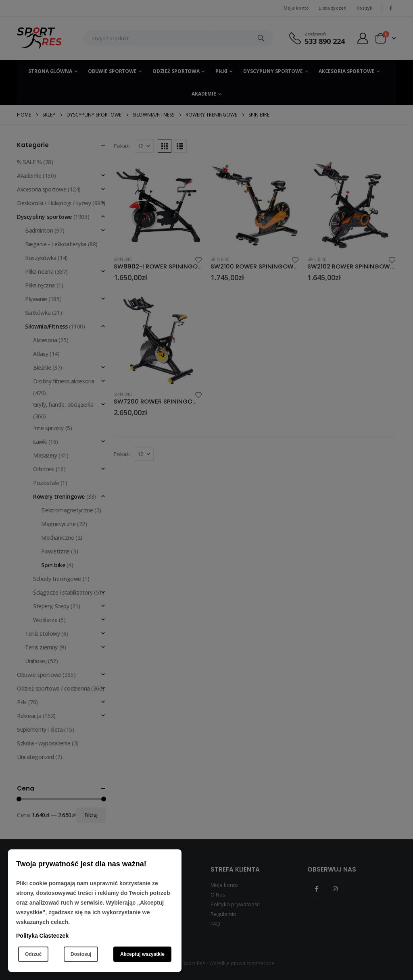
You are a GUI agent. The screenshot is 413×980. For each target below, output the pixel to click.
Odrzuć (33, 954)
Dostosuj (81, 954)
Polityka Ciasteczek (42, 936)
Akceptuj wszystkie (142, 954)
